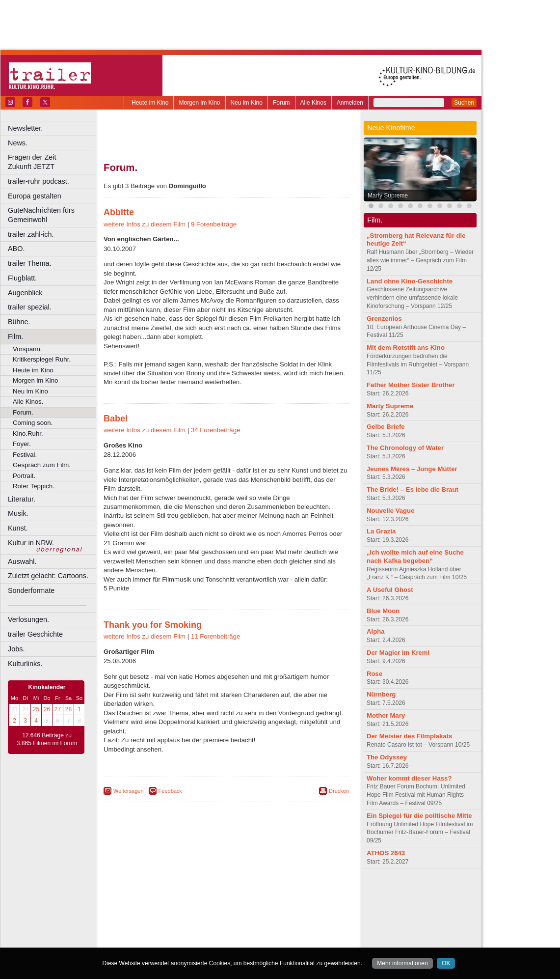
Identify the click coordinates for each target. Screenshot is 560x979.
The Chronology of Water (405, 448)
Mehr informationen (402, 963)
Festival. (25, 455)
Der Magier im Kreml (398, 653)
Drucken (339, 791)
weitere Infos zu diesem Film (145, 224)
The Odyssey (387, 757)
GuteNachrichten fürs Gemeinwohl (41, 215)
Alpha (376, 631)
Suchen (464, 103)
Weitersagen (129, 791)
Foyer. (22, 444)
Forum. (23, 412)
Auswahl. (22, 561)
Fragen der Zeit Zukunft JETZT (53, 162)
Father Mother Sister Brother (411, 385)
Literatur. (22, 499)
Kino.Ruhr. (28, 434)
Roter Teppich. (34, 486)
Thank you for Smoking (153, 625)
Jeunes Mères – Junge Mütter (412, 469)
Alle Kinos (313, 103)
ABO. (16, 249)
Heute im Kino (150, 103)
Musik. (18, 513)
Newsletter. (25, 128)
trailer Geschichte (35, 634)
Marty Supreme (388, 196)
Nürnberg (381, 694)
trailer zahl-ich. (31, 234)
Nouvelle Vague (390, 511)
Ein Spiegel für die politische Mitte (419, 816)
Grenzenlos (384, 319)
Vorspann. (27, 349)
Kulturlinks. (25, 664)
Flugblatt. (22, 278)
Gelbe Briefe (386, 427)
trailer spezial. (30, 307)
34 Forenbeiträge (215, 430)
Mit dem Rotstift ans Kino (406, 348)
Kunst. (18, 528)
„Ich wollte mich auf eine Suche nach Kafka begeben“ (415, 557)
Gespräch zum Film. (42, 465)
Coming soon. (33, 423)
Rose (374, 674)
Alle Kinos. (28, 402)
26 (47, 709)
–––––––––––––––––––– (47, 605)
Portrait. (24, 476)
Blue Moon (383, 611)
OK (446, 963)
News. (18, 143)
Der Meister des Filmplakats (409, 736)
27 (58, 709)
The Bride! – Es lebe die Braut (413, 489)
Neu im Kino (247, 103)
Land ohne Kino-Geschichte (410, 281)
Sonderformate (31, 590)
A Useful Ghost (390, 590)
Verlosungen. (28, 619)
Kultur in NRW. (31, 543)
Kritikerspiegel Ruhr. (42, 359)
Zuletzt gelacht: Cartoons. (48, 576)
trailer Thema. (30, 263)
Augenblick (25, 293)
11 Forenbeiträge (215, 636)
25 (36, 709)
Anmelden (350, 103)
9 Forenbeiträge (214, 224)
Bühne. (19, 322)
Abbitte (119, 212)
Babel (116, 419)
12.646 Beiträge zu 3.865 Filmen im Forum (47, 739)
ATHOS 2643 (386, 853)
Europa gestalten (35, 196)
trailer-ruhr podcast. (39, 181)
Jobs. (16, 649)
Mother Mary (386, 715)
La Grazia (381, 531)
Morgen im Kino (199, 103)
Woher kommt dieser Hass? (409, 778)
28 (68, 709)
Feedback (170, 791)
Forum (281, 103)
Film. (15, 336)
